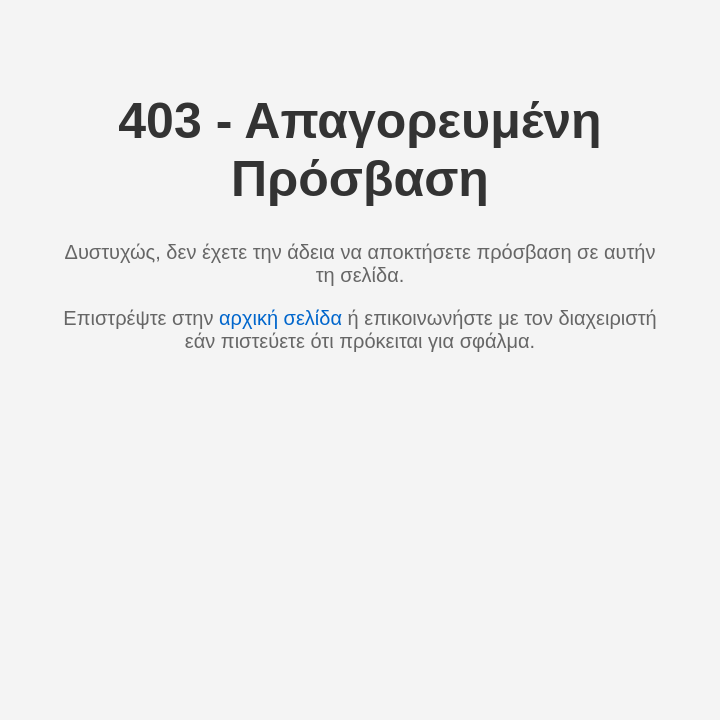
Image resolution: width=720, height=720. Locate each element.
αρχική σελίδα (280, 318)
